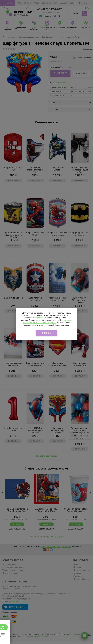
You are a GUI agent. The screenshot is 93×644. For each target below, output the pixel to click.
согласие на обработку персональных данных (47, 321)
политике (40, 318)
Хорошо (46, 333)
